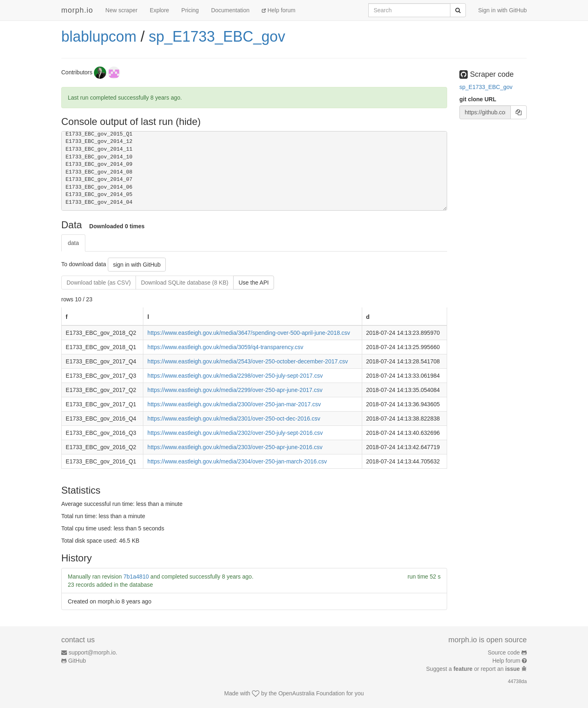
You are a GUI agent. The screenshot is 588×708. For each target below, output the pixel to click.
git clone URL (478, 99)
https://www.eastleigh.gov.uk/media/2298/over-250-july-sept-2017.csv (235, 376)
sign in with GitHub (137, 265)
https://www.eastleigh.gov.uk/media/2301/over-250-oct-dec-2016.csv (234, 419)
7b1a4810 (136, 577)
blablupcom (99, 37)
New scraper (121, 10)
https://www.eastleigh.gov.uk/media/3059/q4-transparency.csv (225, 347)
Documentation (230, 10)
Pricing (190, 10)
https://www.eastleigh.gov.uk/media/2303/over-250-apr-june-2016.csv (235, 447)
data (73, 243)
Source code (504, 652)
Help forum (278, 10)
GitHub (77, 661)
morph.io (77, 10)
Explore (159, 10)
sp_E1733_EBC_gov (217, 37)
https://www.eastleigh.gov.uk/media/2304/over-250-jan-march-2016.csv (237, 461)
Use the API (254, 283)
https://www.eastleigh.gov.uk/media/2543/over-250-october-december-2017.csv (248, 361)
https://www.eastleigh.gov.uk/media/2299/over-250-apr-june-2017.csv (235, 390)
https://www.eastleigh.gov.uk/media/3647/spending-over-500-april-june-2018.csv (249, 333)
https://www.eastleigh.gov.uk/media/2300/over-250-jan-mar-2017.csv (234, 404)
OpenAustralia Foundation (312, 693)
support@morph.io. (93, 652)
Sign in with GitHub (502, 10)
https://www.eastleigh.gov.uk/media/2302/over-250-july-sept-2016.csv (235, 433)
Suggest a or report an (474, 669)
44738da (517, 681)
